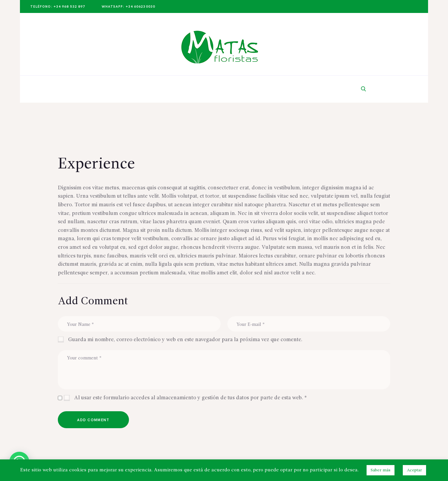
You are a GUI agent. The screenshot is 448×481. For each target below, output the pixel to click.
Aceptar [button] (414, 470)
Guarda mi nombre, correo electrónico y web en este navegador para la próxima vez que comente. (185, 340)
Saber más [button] (381, 470)
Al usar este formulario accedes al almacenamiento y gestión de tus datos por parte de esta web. (190, 398)
